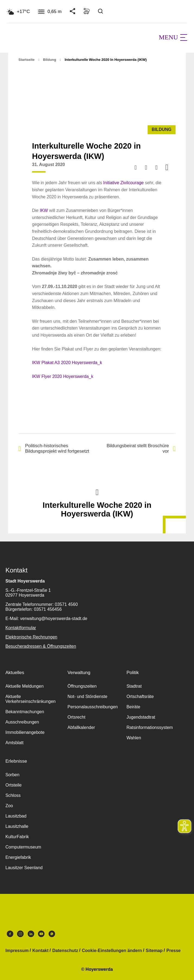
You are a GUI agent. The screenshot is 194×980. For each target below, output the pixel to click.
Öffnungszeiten (82, 686)
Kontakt (40, 951)
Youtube (41, 934)
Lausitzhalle (17, 826)
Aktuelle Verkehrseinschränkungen (31, 699)
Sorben (12, 775)
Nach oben (97, 492)
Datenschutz (65, 951)
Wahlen (134, 738)
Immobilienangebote (25, 732)
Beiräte (133, 707)
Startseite (26, 60)
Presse (174, 951)
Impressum (17, 951)
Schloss (13, 795)
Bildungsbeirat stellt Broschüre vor (141, 448)
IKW (44, 210)
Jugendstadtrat (141, 717)
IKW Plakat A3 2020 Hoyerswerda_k (67, 363)
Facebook (10, 934)
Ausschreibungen (22, 722)
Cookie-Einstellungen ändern (112, 951)
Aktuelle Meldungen (25, 686)
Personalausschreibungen (93, 707)
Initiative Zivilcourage (123, 183)
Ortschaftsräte (140, 696)
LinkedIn (31, 934)
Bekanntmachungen (25, 712)
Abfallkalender (81, 727)
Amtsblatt (15, 743)
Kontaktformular (21, 628)
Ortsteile (14, 785)
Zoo (9, 806)
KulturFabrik (17, 837)
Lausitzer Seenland (24, 868)
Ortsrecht (77, 717)
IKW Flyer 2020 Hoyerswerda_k (63, 376)
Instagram (20, 934)
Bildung (50, 60)
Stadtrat (134, 686)
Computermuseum (23, 847)
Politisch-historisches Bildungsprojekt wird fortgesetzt (54, 448)
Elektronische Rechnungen (31, 637)
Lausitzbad (16, 816)
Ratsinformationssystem (150, 727)
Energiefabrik (18, 857)
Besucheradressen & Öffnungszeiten (41, 646)
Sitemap (154, 951)
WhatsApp (52, 934)
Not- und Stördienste (88, 696)
